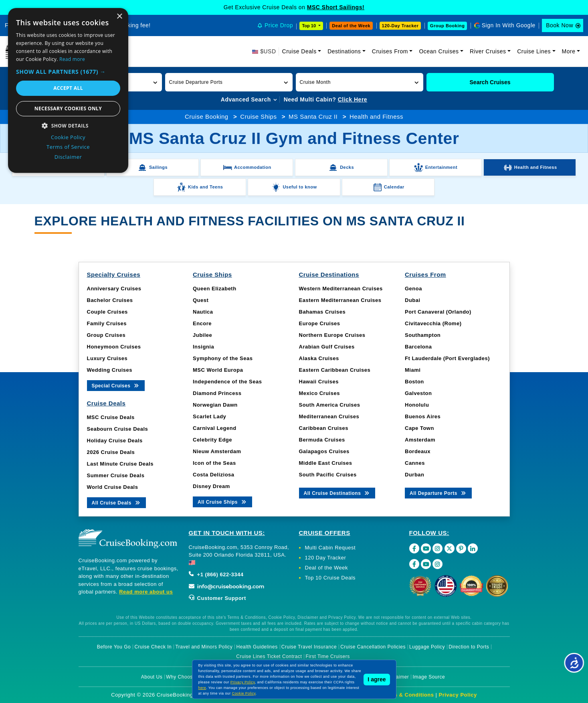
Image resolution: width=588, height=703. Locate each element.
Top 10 (309, 26)
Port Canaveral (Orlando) (438, 312)
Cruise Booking (207, 116)
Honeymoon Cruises (114, 347)
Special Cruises (116, 385)
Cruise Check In (153, 647)
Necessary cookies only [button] (68, 108)
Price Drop (279, 25)
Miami (413, 370)
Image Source (429, 677)
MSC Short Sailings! (336, 7)
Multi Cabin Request (330, 548)
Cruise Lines (534, 51)
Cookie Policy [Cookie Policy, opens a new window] (68, 137)
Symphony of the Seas (223, 358)
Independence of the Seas (227, 382)
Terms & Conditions (408, 695)
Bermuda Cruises (322, 440)
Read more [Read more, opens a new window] (72, 59)
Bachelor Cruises (110, 300)
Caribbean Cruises (324, 428)
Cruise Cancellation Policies (373, 647)
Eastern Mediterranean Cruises (340, 300)
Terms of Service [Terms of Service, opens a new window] (68, 147)
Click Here (353, 99)
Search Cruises (490, 82)
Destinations (344, 51)
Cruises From (390, 51)
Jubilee (202, 335)
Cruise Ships (258, 116)
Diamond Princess (217, 393)
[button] (229, 82)
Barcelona (418, 347)
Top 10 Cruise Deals (330, 578)
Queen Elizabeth (215, 289)
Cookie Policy (244, 693)
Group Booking (448, 26)
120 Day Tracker (326, 558)
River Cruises (488, 51)
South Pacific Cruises (328, 475)
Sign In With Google (509, 25)
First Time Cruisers (328, 656)
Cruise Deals (299, 51)
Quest (201, 300)
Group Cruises (106, 335)
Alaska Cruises (319, 358)
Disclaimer (397, 677)
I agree (377, 679)
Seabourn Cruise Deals (118, 429)
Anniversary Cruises (114, 289)
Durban (415, 475)
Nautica (203, 312)
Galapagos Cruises (324, 451)
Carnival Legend (215, 428)
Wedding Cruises (110, 370)
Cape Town (419, 428)
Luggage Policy (427, 647)
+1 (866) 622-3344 (216, 574)
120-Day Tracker (400, 26)
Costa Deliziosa (214, 475)
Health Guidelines (257, 647)
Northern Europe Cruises (332, 335)
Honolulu (417, 405)
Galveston (418, 393)
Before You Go (114, 647)
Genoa (413, 289)
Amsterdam (420, 440)
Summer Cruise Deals (116, 475)
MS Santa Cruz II (313, 116)
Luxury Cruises (107, 358)
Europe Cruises (320, 323)
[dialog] (68, 90)
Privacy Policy (458, 695)
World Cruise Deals (113, 487)
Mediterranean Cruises (329, 416)
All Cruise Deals (116, 502)
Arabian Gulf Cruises (327, 347)
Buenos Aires (423, 416)
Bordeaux (418, 451)
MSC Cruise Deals (111, 417)
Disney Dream (211, 486)
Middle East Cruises (326, 463)
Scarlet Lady (209, 416)
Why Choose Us (185, 677)
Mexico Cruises (319, 393)
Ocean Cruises (439, 51)
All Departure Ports (438, 493)
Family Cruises (107, 323)
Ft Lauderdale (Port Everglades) (447, 358)
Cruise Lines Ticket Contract (269, 656)
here (202, 688)
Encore (202, 323)
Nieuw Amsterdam (217, 451)
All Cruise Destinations (337, 493)
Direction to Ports (469, 647)
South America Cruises (330, 405)
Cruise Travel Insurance (309, 647)
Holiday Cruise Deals (115, 441)
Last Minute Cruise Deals (120, 464)
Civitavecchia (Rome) (433, 323)
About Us (152, 677)
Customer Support (217, 598)
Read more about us (146, 592)
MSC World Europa (218, 370)
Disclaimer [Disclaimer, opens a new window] (68, 157)
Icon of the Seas (214, 463)
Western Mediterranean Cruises (341, 289)
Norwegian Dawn (215, 405)
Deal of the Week (351, 26)
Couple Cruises (107, 312)
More (569, 51)
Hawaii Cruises (319, 382)
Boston (414, 382)
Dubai (413, 300)
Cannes (415, 463)
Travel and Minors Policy (204, 647)
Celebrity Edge (212, 440)
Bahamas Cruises (322, 312)
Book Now (560, 25)
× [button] (119, 17)
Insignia (203, 347)
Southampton (423, 335)
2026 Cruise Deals (111, 452)
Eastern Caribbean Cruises (335, 370)
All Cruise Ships (222, 501)
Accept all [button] (68, 88)
